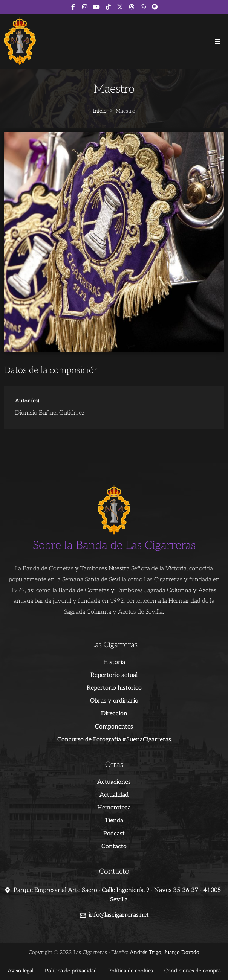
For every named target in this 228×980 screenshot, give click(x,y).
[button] (217, 41)
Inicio (100, 111)
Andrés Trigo (145, 952)
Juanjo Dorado (182, 952)
